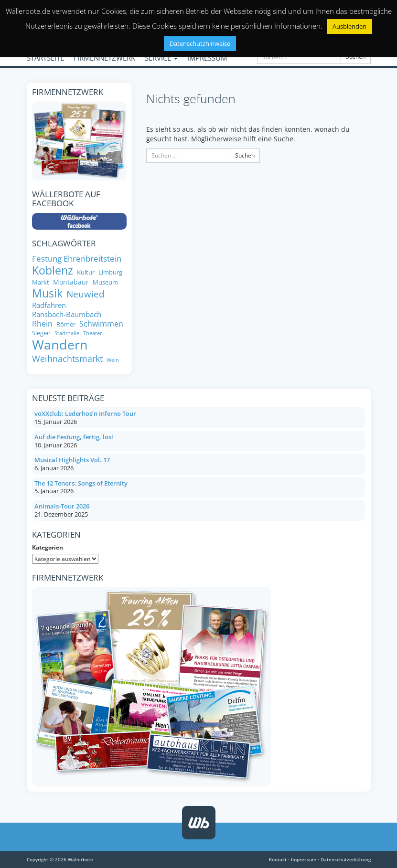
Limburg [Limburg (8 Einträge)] (110, 272)
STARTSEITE (45, 58)
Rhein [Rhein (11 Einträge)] (42, 324)
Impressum (304, 859)
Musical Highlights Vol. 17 (72, 460)
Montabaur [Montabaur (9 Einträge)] (71, 282)
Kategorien (48, 547)
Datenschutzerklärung (346, 859)
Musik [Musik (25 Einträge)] (47, 294)
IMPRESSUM (207, 58)
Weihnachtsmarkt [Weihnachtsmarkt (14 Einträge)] (67, 359)
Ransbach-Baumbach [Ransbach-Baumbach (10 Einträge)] (67, 314)
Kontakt (278, 859)
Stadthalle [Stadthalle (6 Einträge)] (67, 333)
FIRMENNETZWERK (104, 58)
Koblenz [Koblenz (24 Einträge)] (53, 271)
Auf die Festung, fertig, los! (74, 437)
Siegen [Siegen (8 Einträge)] (41, 333)
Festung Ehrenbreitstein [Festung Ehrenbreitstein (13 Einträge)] (77, 258)
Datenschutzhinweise (200, 43)
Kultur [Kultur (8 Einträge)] (86, 272)
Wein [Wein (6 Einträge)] (113, 360)
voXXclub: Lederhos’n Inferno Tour (85, 413)
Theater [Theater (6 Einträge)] (93, 333)
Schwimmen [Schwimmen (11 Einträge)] (101, 324)
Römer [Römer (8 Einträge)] (66, 324)
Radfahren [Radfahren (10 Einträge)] (49, 305)
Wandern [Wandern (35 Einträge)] (60, 345)
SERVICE (161, 58)
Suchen (356, 57)
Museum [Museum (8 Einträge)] (105, 282)
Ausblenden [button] (349, 26)
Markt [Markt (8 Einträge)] (41, 282)
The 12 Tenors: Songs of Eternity (81, 483)
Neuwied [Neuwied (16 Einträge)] (86, 294)
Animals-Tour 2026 (62, 506)
